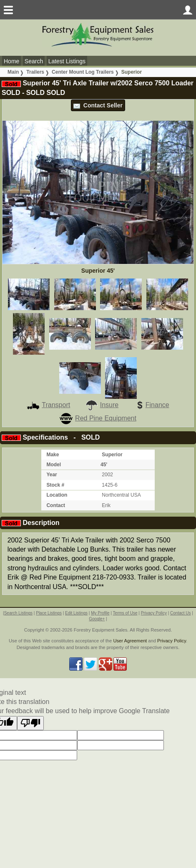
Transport (48, 405)
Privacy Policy (154, 613)
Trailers (35, 72)
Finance (151, 405)
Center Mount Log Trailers (83, 72)
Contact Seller (98, 105)
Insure (102, 405)
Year (52, 475)
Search (34, 61)
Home (11, 61)
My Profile (100, 613)
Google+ (97, 619)
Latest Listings (67, 61)
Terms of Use (125, 613)
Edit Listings (76, 613)
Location (57, 495)
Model (54, 465)
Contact (56, 505)
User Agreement (130, 641)
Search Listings (18, 613)
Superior (132, 72)
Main (13, 72)
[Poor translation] (30, 723)
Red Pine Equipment (98, 418)
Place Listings (49, 613)
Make (53, 455)
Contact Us (180, 613)
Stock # (55, 485)
